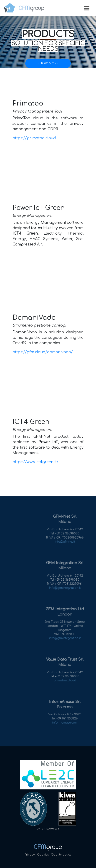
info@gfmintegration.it (70, 588)
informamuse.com (70, 723)
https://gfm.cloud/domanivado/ (43, 352)
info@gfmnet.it (70, 542)
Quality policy (61, 855)
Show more (48, 63)
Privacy (30, 855)
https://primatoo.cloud (34, 138)
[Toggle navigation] (87, 8)
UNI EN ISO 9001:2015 (48, 829)
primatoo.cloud (70, 680)
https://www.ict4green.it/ (35, 462)
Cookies (43, 855)
